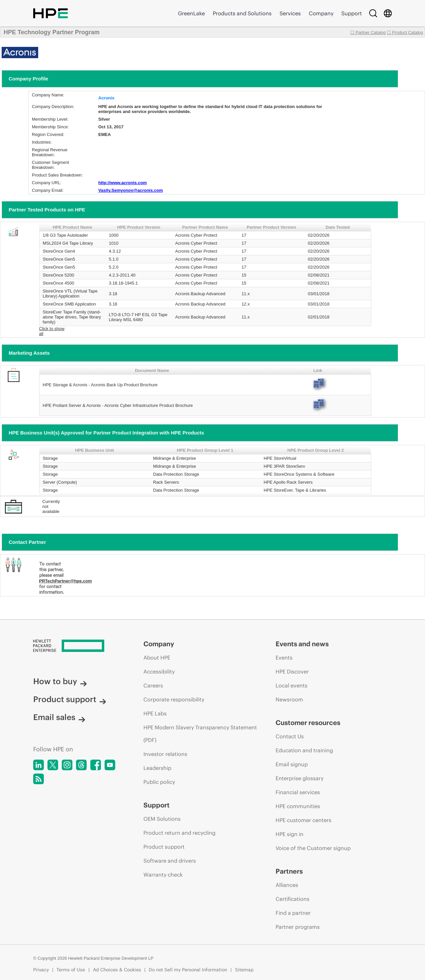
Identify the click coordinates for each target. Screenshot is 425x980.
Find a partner (293, 913)
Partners (289, 871)
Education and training (304, 750)
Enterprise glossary (299, 778)
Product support (70, 699)
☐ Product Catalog (405, 32)
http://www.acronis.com (123, 183)
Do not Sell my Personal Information (188, 970)
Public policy (159, 782)
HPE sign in (290, 834)
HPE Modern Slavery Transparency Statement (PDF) (200, 734)
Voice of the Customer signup (313, 848)
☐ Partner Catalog (368, 32)
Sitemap (244, 970)
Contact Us (290, 736)
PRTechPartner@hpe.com (66, 581)
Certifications (293, 899)
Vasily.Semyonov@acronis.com (131, 190)
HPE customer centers (303, 820)
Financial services (298, 792)
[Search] (373, 13)
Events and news (302, 644)
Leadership (157, 768)
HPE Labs (155, 713)
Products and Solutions (242, 13)
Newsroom (289, 699)
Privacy (41, 970)
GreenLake (191, 13)
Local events (292, 685)
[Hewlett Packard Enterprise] (76, 646)
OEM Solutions (162, 819)
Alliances (287, 885)
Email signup (292, 764)
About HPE (157, 658)
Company (321, 13)
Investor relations (165, 754)
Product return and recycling (179, 833)
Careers (153, 685)
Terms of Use (71, 970)
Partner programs (298, 927)
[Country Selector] (388, 13)
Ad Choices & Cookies (117, 970)
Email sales (59, 717)
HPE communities (298, 806)
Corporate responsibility (174, 699)
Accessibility (159, 672)
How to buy (60, 681)
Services (290, 13)
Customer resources (308, 723)
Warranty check (163, 875)
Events (284, 658)
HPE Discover (292, 672)
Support (352, 13)
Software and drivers (170, 861)
